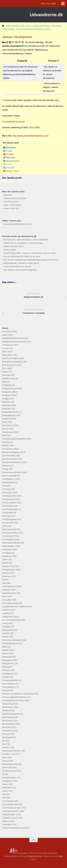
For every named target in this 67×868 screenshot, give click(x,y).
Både (5, 352)
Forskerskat (8, 513)
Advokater (7, 331)
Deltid (5, 435)
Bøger (5, 372)
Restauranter (8, 724)
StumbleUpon (11, 161)
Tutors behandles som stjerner (17, 266)
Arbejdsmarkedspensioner (15, 341)
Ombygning (8, 674)
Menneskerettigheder (12, 640)
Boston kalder (10, 250)
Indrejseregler (9, 570)
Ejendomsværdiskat (12, 462)
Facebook (9, 148)
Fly (4, 486)
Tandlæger (7, 781)
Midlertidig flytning (11, 643)
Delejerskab (8, 432)
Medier (6, 637)
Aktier (5, 335)
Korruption (7, 600)
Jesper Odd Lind (11, 208)
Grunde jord (8, 536)
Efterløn (6, 445)
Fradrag (6, 516)
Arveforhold (8, 345)
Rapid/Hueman (35, 856)
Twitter (8, 151)
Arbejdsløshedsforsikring (14, 338)
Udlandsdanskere (11, 811)
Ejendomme (8, 449)
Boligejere (7, 392)
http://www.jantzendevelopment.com (31, 136)
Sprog (5, 761)
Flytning (6, 489)
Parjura (6, 690)
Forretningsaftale (10, 509)
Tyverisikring (8, 801)
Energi (5, 469)
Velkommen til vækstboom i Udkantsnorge (23, 243)
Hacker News (11, 171)
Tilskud (6, 791)
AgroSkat (8, 195)
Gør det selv (8, 523)
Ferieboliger (8, 479)
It (3, 580)
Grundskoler (8, 539)
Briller (5, 422)
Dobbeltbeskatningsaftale (14, 439)
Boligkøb (7, 395)
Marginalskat (8, 630)
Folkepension (9, 499)
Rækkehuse (8, 707)
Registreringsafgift (11, 714)
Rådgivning (8, 704)
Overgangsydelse (11, 680)
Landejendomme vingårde (15, 606)
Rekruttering (8, 717)
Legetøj (6, 613)
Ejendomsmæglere (11, 452)
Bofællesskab (9, 378)
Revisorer (7, 727)
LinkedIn (9, 168)
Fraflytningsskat (10, 519)
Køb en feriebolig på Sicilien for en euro (22, 256)
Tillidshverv (8, 788)
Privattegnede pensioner (14, 700)
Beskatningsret (9, 365)
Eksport (6, 466)
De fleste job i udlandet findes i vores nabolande (26, 240)
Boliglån (6, 399)
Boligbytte (7, 385)
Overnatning (8, 684)
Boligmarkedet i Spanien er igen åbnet (21, 263)
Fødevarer (7, 492)
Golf (4, 526)
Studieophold (9, 771)
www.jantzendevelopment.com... (18, 224)
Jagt (4, 583)
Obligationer (8, 663)
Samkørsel (7, 731)
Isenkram (7, 576)
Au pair (6, 348)
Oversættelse (9, 687)
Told (4, 798)
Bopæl (5, 419)
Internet (6, 573)
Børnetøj (6, 375)
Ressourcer (8, 720)
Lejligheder (8, 617)
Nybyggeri (7, 660)
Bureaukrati (8, 425)
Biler (4, 368)
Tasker (5, 784)
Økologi (6, 667)
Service (6, 734)
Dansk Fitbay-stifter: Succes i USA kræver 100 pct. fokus (30, 253)
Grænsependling (10, 533)
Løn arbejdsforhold (11, 620)
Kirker (5, 596)
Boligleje (6, 402)
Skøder (6, 747)
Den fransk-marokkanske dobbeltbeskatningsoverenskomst (31, 260)
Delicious (9, 158)
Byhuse (6, 429)
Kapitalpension (9, 593)
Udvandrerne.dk (46, 15)
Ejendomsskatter (10, 459)
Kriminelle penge (10, 603)
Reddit (8, 164)
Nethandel (7, 657)
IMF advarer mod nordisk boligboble (20, 270)
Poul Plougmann (11, 202)
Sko (4, 744)
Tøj (4, 794)
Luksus (6, 623)
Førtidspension (9, 496)
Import (5, 563)
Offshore (6, 670)
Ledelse (6, 610)
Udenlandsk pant (10, 804)
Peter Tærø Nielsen (13, 205)
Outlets (6, 677)
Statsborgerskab (10, 764)
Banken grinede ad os (14, 246)
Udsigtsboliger (9, 814)
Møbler (6, 650)
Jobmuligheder (9, 586)
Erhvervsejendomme (12, 472)
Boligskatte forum (10, 412)
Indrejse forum (9, 566)
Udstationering (9, 818)
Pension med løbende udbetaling (18, 694)
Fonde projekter (10, 502)
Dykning (6, 442)
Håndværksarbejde (11, 543)
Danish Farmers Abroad (14, 198)
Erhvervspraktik (10, 476)
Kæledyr (6, 590)
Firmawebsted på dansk (13, 122)
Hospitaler (7, 549)
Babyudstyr (8, 355)
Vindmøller (7, 824)
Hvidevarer (7, 556)
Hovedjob (7, 553)
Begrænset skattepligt (13, 362)
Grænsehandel (9, 529)
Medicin (6, 633)
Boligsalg (7, 405)
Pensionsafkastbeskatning (15, 697)
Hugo (60, 856)
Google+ (9, 154)
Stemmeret (8, 767)
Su (4, 774)
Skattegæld (8, 737)
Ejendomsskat (9, 456)
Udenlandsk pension (12, 808)
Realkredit (7, 710)
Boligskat (7, 409)
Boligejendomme (10, 388)
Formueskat (8, 506)
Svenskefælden (10, 778)
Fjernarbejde (8, 482)
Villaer (5, 821)
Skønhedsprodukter (12, 751)
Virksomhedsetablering (13, 828)
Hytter (5, 559)
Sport (5, 757)
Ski (4, 741)
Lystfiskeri (7, 627)
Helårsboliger (9, 546)
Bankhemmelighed (11, 358)
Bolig (5, 382)
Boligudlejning (9, 415)
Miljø (5, 647)
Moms (5, 653)
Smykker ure (8, 754)
